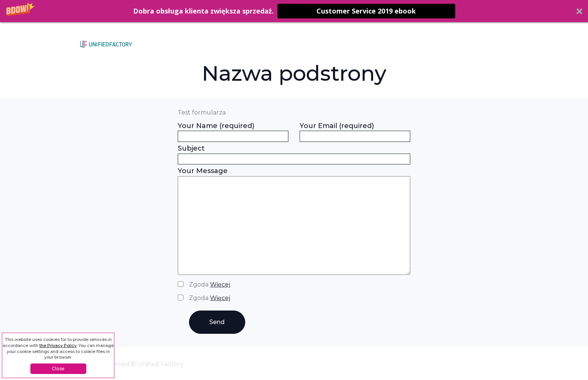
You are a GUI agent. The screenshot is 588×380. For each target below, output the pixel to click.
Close (58, 369)
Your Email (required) (355, 131)
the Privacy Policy (58, 345)
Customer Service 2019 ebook (366, 11)
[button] (294, 11)
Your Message (294, 222)
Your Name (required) (233, 131)
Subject (294, 154)
